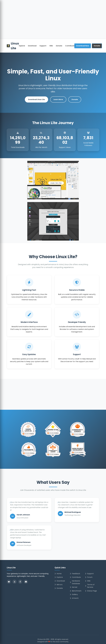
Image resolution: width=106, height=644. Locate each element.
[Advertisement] (53, 24)
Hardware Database (75, 582)
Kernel (73, 587)
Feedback (75, 574)
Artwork (74, 598)
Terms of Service (90, 586)
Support (43, 46)
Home (58, 574)
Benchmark (76, 591)
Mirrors (59, 585)
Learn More (58, 99)
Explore (22, 46)
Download (32, 46)
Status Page (91, 591)
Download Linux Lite (36, 99)
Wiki (51, 46)
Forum (89, 577)
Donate (59, 46)
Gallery (74, 594)
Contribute (70, 46)
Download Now (83, 46)
